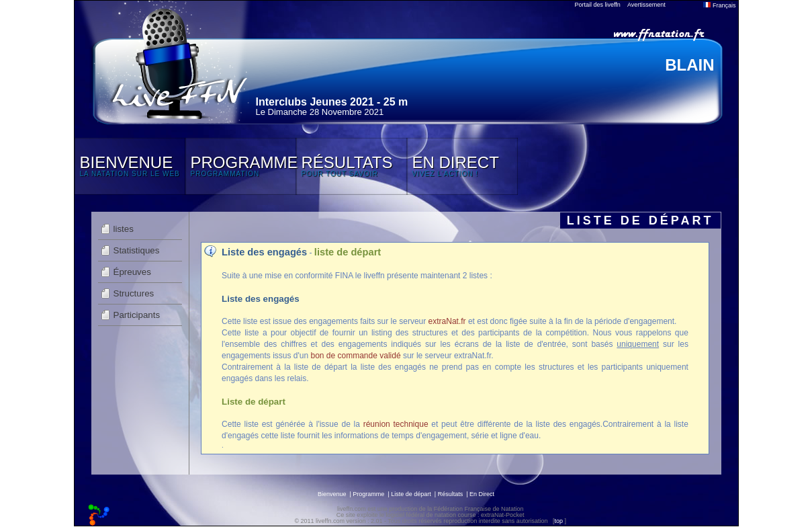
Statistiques (137, 250)
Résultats (451, 494)
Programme (368, 494)
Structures (134, 293)
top (558, 521)
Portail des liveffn (598, 5)
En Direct (482, 494)
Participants (137, 315)
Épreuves (132, 272)
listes (124, 229)
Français (719, 5)
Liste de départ (411, 494)
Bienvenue (332, 494)
